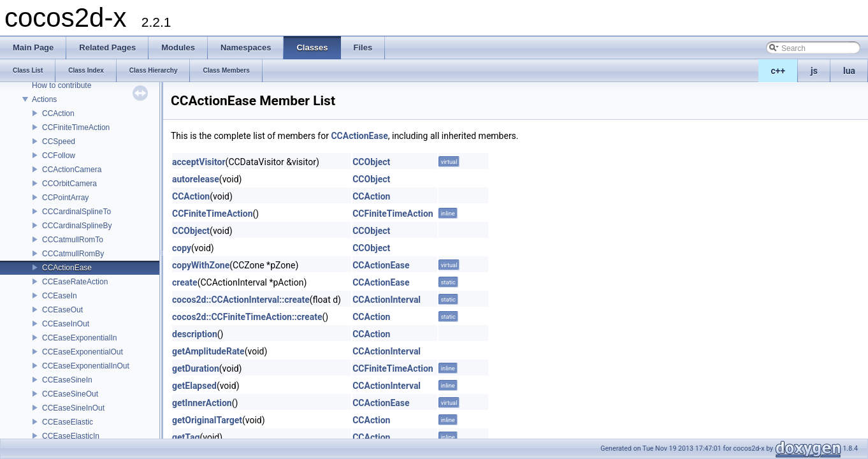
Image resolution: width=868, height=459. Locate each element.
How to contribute (61, 85)
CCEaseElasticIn (71, 436)
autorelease (196, 179)
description (195, 334)
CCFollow (59, 156)
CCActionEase (67, 268)
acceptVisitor (199, 162)
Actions (44, 99)
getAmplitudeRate (208, 351)
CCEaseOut (62, 310)
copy (182, 248)
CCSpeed (59, 142)
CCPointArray (65, 198)
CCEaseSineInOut (73, 408)
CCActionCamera (72, 170)
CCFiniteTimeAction (76, 127)
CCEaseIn (60, 296)
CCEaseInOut (66, 324)
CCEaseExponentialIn (79, 338)
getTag (186, 437)
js (814, 71)
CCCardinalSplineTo (76, 212)
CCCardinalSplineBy (77, 226)
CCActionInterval (387, 300)
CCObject (371, 162)
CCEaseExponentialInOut (86, 366)
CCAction (58, 113)
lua (849, 71)
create (185, 282)
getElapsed (194, 386)
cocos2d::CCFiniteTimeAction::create (247, 317)
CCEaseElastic (68, 422)
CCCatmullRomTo (73, 240)
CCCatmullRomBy (73, 254)
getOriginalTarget (207, 420)
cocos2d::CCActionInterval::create (241, 300)
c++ (778, 71)
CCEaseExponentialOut (83, 352)
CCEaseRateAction (75, 282)
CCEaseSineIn (67, 380)
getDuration (196, 368)
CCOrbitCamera (69, 184)
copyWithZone (201, 265)
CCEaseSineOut (70, 394)
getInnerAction (202, 403)
